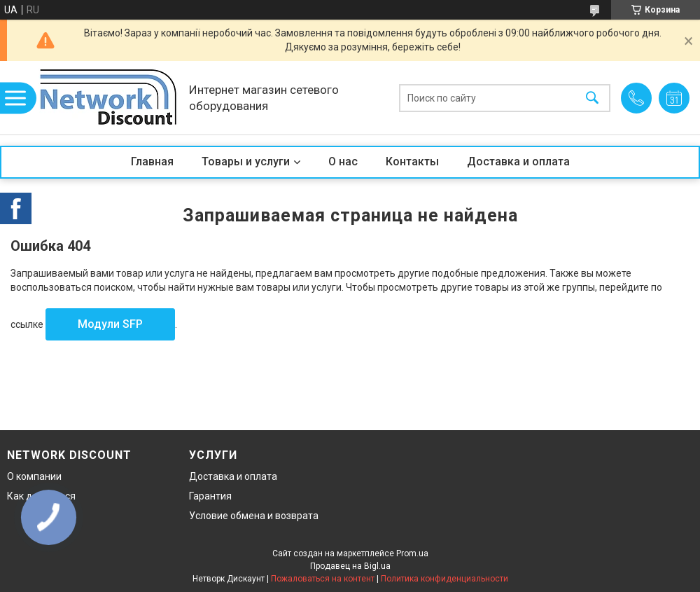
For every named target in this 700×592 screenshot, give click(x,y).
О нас (343, 161)
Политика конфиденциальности (444, 579)
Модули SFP (110, 324)
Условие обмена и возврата (254, 516)
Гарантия (210, 496)
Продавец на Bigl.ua (350, 566)
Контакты (412, 161)
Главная (152, 161)
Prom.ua (412, 553)
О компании (34, 476)
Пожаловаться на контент (323, 579)
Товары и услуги (246, 161)
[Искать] (592, 98)
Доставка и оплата (518, 161)
